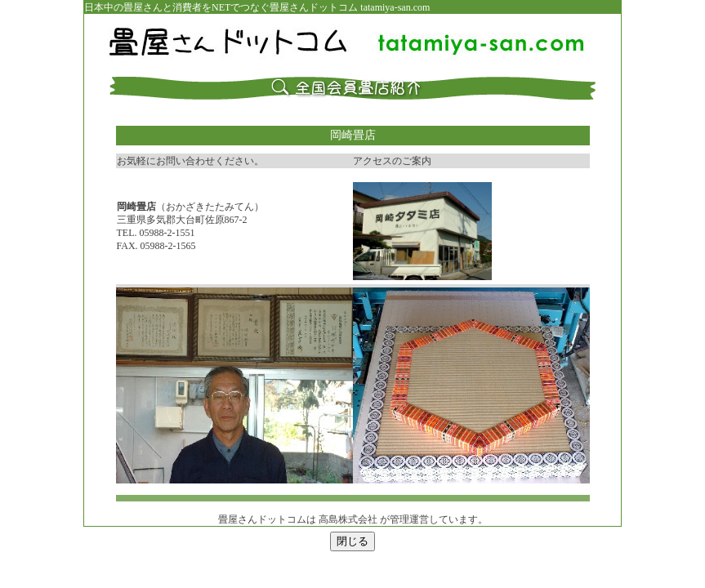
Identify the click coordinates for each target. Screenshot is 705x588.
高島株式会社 (348, 519)
